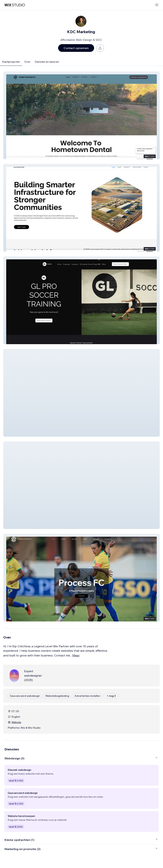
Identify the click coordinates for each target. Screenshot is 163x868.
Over (27, 62)
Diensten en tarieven (47, 62)
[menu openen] (157, 5)
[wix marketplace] (15, 5)
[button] (81, 115)
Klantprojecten (11, 62)
